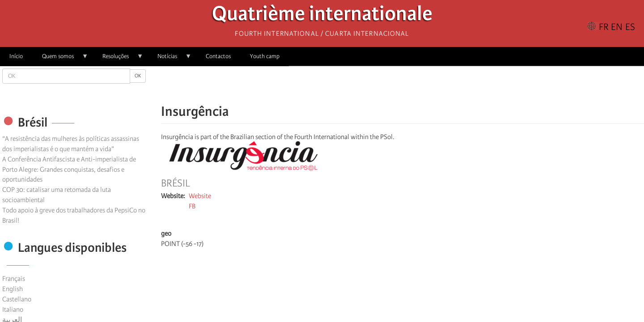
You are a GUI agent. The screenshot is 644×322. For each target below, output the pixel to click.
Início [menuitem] (16, 56)
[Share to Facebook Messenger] (402, 85)
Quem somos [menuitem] (60, 59)
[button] (428, 85)
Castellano (17, 299)
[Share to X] (390, 85)
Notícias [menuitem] (170, 59)
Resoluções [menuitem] (118, 59)
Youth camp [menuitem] (265, 56)
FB (192, 206)
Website (200, 196)
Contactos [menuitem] (218, 56)
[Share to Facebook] (377, 85)
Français (14, 279)
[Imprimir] (461, 210)
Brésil (176, 183)
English (13, 289)
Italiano (13, 309)
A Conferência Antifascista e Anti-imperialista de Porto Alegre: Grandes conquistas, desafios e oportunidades (69, 169)
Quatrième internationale (322, 16)
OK (138, 76)
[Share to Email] (415, 85)
